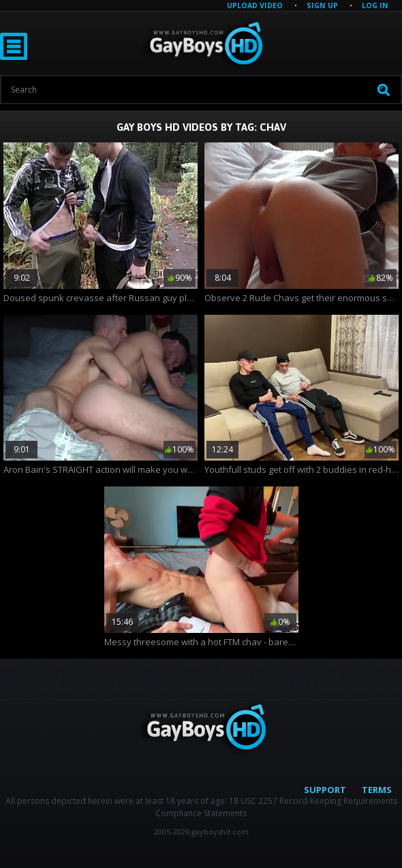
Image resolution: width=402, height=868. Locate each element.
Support (325, 790)
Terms (377, 790)
